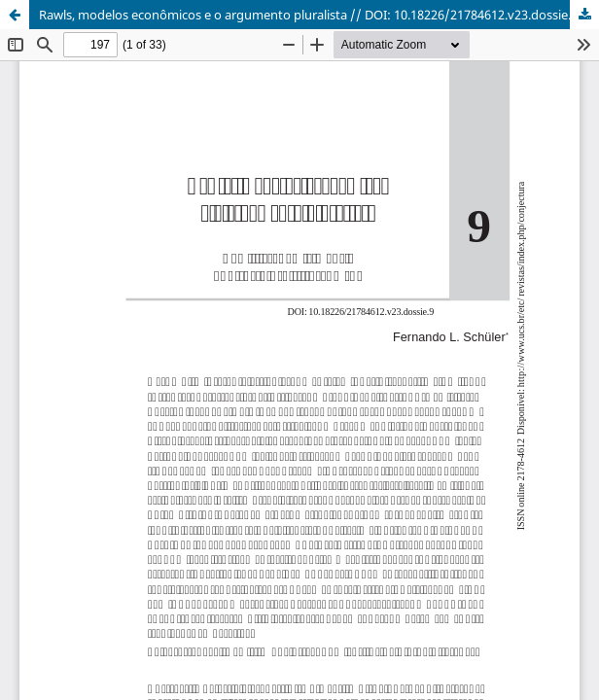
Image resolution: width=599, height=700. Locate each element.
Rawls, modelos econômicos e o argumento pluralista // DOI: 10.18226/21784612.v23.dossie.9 (308, 15)
